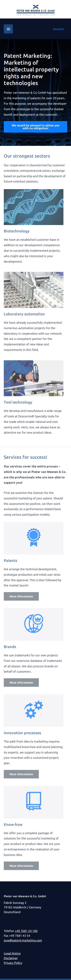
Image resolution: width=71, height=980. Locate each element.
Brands (10, 647)
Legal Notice (12, 953)
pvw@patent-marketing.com (23, 940)
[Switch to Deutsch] (58, 29)
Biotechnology (17, 231)
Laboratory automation (24, 314)
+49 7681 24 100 (26, 931)
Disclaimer (11, 958)
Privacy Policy (13, 963)
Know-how (13, 824)
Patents (11, 560)
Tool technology (18, 402)
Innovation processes (22, 733)
